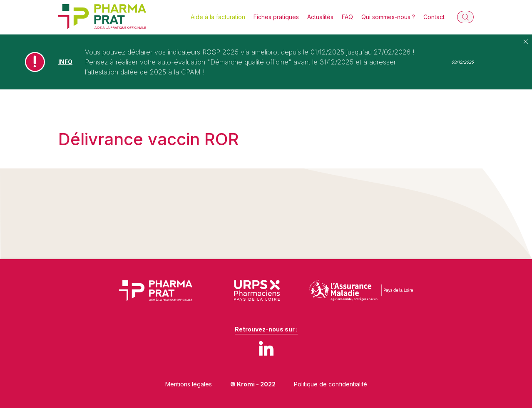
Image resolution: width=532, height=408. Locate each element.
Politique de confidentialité (331, 384)
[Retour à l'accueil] (102, 17)
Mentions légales (189, 384)
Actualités (320, 17)
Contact (434, 17)
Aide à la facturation (218, 17)
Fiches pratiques (276, 17)
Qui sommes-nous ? (388, 17)
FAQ (347, 17)
